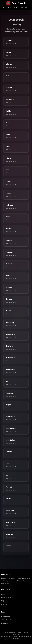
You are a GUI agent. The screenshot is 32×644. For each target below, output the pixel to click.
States (10, 8)
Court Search (16, 3)
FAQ (22, 8)
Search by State (6, 598)
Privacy (27, 8)
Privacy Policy (6, 617)
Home (4, 8)
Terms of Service (6, 620)
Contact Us (5, 604)
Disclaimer (4, 623)
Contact (16, 8)
